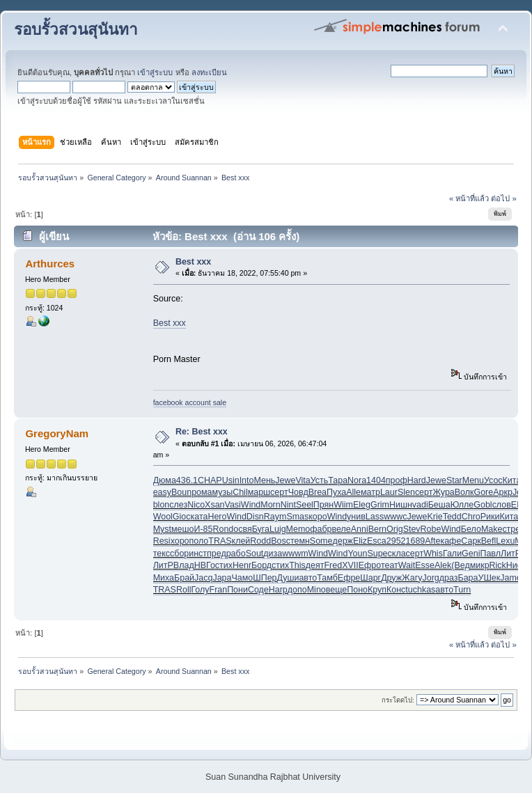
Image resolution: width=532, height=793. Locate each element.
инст (198, 553)
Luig (278, 529)
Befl (489, 541)
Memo (298, 529)
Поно (357, 590)
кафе (451, 541)
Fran (219, 590)
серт (279, 492)
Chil (240, 492)
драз (449, 578)
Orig (395, 529)
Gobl (483, 505)
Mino (316, 590)
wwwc (395, 517)
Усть (320, 480)
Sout (255, 553)
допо (297, 590)
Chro (471, 517)
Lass (375, 517)
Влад (184, 565)
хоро (180, 541)
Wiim (343, 505)
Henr (242, 565)
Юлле (462, 505)
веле (342, 529)
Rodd (260, 541)
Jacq (203, 578)
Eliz (360, 541)
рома (202, 492)
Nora (357, 480)
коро (318, 517)
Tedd (452, 517)
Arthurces (50, 264)
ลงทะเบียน (209, 72)
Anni (360, 529)
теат (390, 565)
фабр (321, 529)
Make (492, 529)
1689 (416, 541)
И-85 (203, 529)
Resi (162, 541)
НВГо (205, 565)
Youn (357, 553)
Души (288, 578)
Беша (439, 505)
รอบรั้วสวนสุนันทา (76, 30)
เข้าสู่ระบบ (155, 72)
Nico (196, 505)
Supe (377, 553)
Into (247, 480)
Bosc (281, 541)
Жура (443, 492)
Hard (417, 480)
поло (199, 541)
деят (315, 565)
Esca (377, 541)
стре (511, 529)
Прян (323, 505)
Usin (231, 480)
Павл (490, 553)
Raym (275, 517)
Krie (435, 517)
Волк (464, 492)
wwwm (295, 553)
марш (259, 492)
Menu (473, 480)
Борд (261, 565)
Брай (184, 578)
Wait (407, 565)
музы (223, 492)
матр (370, 492)
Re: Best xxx (202, 432)
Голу (200, 590)
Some (321, 541)
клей (241, 541)
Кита (512, 480)
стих (224, 565)
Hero (217, 517)
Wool (163, 517)
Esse (425, 565)
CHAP (210, 480)
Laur (389, 492)
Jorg (430, 578)
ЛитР (511, 553)
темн (300, 541)
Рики (490, 517)
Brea (318, 492)
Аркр (503, 492)
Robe (431, 529)
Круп (377, 590)
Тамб (327, 578)
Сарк (471, 541)
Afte (432, 541)
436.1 (187, 480)
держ (343, 541)
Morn (270, 505)
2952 (396, 541)
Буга (261, 529)
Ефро (370, 565)
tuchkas (420, 590)
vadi (420, 505)
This (297, 565)
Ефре (349, 578)
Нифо (518, 565)
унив (356, 517)
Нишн (401, 505)
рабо (236, 553)
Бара (468, 578)
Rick (498, 565)
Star (454, 480)
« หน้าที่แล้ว (469, 198)
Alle (353, 492)
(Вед (460, 565)
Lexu (505, 541)
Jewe (285, 480)
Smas (297, 517)
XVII (350, 565)
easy (162, 492)
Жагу (412, 578)
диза (273, 553)
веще (336, 590)
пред (217, 553)
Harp (278, 590)
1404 (376, 480)
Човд (298, 492)
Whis (433, 553)
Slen (406, 492)
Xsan (214, 505)
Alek (443, 565)
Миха (164, 578)
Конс (396, 590)
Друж (391, 578)
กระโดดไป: (398, 700)
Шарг (370, 578)
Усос (493, 480)
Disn (255, 517)
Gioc (182, 517)
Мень (264, 480)
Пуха (336, 492)
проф (397, 480)
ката (199, 517)
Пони (237, 590)
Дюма (165, 480)
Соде (258, 590)
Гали (452, 553)
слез (178, 505)
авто (308, 578)
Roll (183, 590)
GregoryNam (57, 433)
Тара (338, 480)
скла (397, 553)
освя (242, 529)
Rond (223, 529)
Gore (483, 492)
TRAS (220, 541)
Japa (222, 578)
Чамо (242, 578)
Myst (162, 529)
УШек (489, 578)
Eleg (362, 505)
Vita (303, 480)
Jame (511, 578)
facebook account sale (190, 402)
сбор (179, 553)
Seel (305, 505)
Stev (412, 529)
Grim (380, 505)
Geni (471, 553)
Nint (288, 505)
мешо (182, 529)
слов (502, 505)
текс (162, 553)
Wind (251, 505)
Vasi (233, 505)
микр (480, 565)
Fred (334, 565)
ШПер (265, 578)
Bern (377, 529)
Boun (181, 492)
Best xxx (193, 262)
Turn (462, 590)
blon (162, 505)
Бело (471, 529)
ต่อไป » (503, 198)
